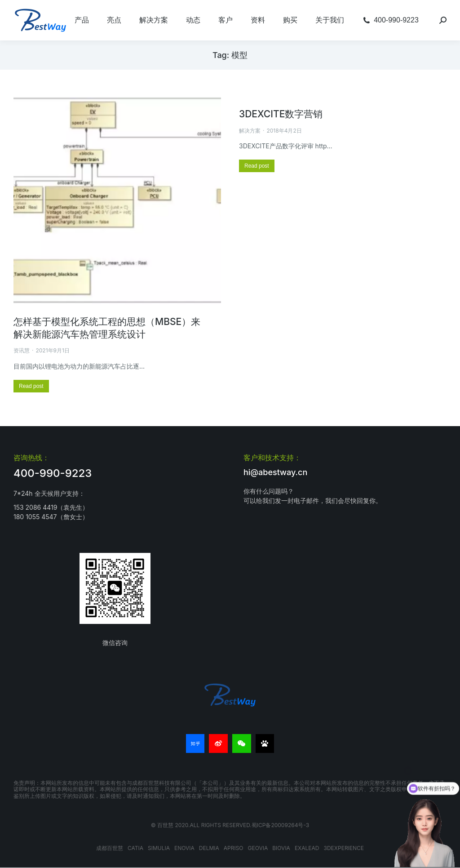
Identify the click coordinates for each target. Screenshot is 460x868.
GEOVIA (258, 848)
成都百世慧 (110, 848)
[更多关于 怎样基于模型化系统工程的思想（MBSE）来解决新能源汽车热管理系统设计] (31, 386)
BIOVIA (281, 848)
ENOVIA (184, 848)
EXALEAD (307, 848)
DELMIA (209, 848)
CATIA (135, 848)
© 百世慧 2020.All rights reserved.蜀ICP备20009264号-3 (230, 825)
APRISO (234, 848)
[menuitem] (82, 20)
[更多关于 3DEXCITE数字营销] (257, 166)
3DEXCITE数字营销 (281, 114)
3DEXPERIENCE (344, 848)
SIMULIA (159, 848)
